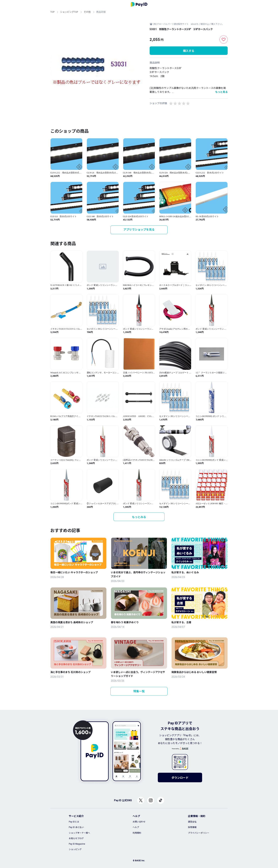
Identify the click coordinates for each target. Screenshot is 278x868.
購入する (189, 51)
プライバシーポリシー (199, 833)
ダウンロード (180, 778)
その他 (87, 12)
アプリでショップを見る (139, 230)
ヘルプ (136, 827)
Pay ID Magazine (77, 844)
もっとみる (139, 517)
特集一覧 (139, 691)
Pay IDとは (74, 822)
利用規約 (137, 833)
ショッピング (75, 849)
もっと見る (221, 92)
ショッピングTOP (69, 12)
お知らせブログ (76, 838)
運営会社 (192, 822)
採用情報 (192, 827)
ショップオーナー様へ (79, 833)
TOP (52, 12)
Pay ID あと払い (76, 827)
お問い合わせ (139, 822)
